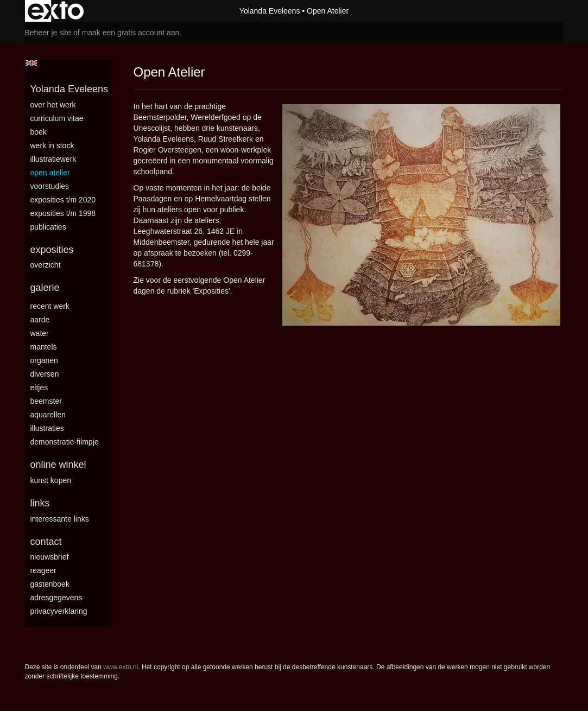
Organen (44, 360)
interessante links (60, 519)
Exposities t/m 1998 (63, 213)
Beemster (46, 401)
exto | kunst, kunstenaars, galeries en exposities (56, 11)
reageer (43, 570)
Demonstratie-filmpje (65, 442)
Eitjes (39, 388)
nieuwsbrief (50, 557)
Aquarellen (48, 415)
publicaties (48, 227)
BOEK (39, 132)
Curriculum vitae (57, 118)
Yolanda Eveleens (270, 11)
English (31, 63)
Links (40, 503)
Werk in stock (52, 145)
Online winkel (58, 465)
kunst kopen (51, 480)
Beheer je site (48, 33)
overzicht (46, 265)
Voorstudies (50, 186)
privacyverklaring (59, 611)
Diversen (45, 374)
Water (40, 333)
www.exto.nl (121, 667)
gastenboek (50, 584)
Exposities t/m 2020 (63, 200)
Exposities (52, 250)
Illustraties (47, 428)
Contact (46, 542)
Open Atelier (50, 173)
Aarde (40, 320)
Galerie (45, 288)
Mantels (44, 347)
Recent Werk (50, 306)
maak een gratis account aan (131, 33)
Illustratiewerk (53, 159)
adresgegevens (56, 598)
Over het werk (53, 105)
